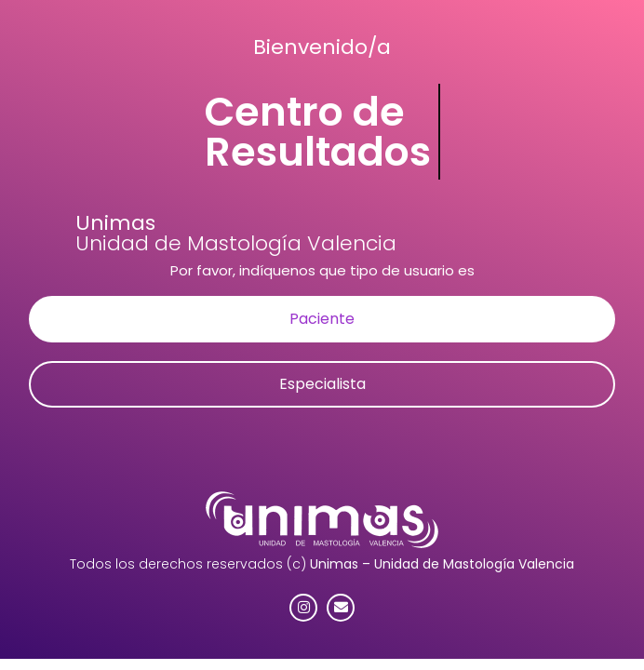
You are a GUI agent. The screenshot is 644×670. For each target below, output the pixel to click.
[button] (322, 319)
